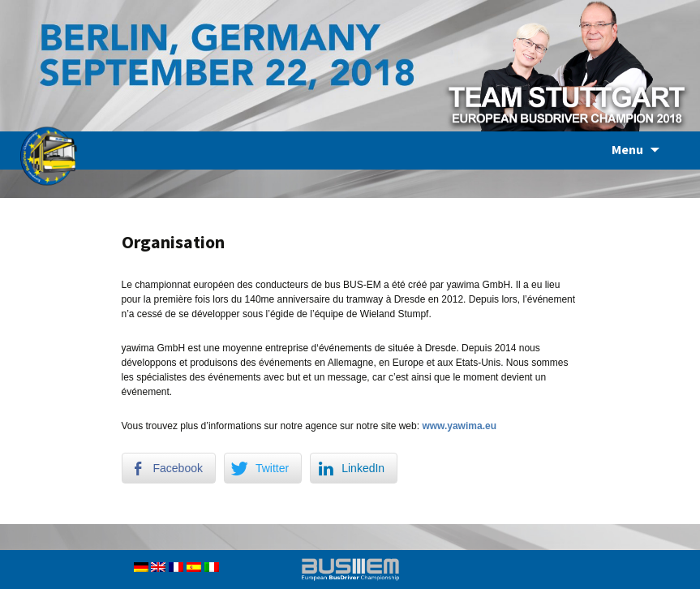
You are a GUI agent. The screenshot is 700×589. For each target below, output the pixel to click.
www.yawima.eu (459, 426)
